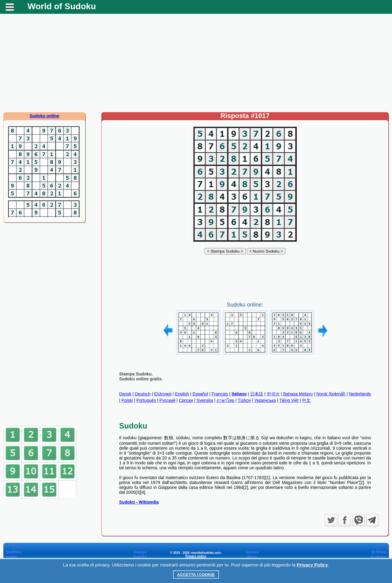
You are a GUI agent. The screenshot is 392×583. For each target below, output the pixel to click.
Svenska (205, 400)
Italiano (239, 394)
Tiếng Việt (289, 400)
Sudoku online (44, 116)
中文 (306, 400)
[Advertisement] (196, 63)
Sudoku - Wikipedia (139, 502)
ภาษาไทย (225, 400)
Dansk (125, 394)
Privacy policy (196, 556)
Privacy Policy (312, 565)
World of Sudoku (62, 6)
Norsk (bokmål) (331, 394)
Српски (186, 400)
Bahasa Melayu (298, 394)
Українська (265, 400)
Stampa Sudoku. (136, 374)
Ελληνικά (163, 394)
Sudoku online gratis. (141, 379)
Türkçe (244, 400)
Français (220, 394)
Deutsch (143, 394)
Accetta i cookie (196, 575)
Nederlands (360, 394)
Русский (168, 400)
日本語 (257, 394)
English (182, 394)
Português (146, 400)
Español (200, 394)
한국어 (273, 394)
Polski (127, 400)
